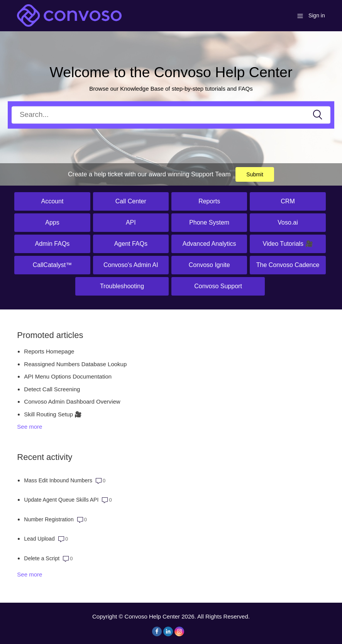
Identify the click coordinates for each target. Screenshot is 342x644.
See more (30, 427)
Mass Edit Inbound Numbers (58, 480)
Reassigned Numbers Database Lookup (75, 364)
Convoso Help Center (152, 616)
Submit (255, 174)
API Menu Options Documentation (68, 376)
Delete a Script (42, 558)
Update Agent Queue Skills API (61, 500)
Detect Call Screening (52, 389)
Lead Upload (39, 539)
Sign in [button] (317, 15)
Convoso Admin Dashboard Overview (72, 401)
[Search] (171, 115)
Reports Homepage (49, 351)
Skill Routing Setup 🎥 (53, 414)
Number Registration (49, 519)
